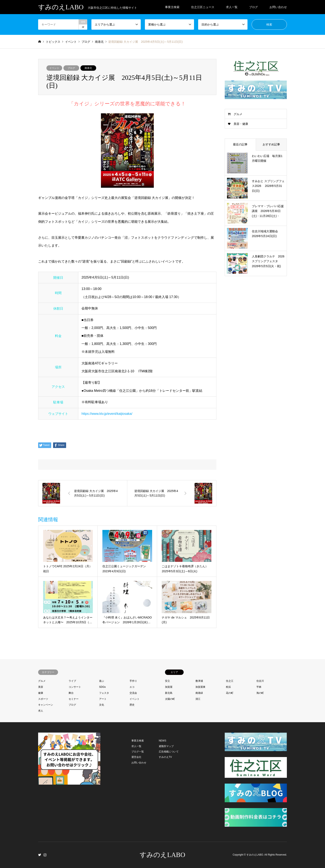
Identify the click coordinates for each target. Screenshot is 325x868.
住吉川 (260, 681)
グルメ (238, 114)
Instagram (45, 855)
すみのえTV (165, 757)
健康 (41, 693)
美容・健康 (241, 124)
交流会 (133, 693)
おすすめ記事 (271, 144)
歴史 (132, 705)
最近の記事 (240, 144)
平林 (259, 687)
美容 (41, 687)
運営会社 (136, 757)
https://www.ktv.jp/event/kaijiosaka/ (107, 414)
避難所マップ (166, 746)
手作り (133, 681)
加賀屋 (169, 687)
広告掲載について (169, 752)
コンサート (75, 687)
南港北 (88, 68)
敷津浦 (199, 681)
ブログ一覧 (138, 752)
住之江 (230, 681)
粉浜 (228, 687)
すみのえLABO (162, 855)
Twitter (40, 855)
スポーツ (43, 699)
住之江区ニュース (203, 7)
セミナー (74, 699)
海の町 (260, 693)
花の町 (230, 693)
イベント (54, 68)
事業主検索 (172, 7)
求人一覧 (232, 7)
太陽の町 (170, 699)
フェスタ (104, 693)
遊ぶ (102, 681)
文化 (102, 705)
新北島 (169, 693)
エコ (132, 687)
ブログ (253, 7)
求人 (41, 711)
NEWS (162, 741)
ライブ (72, 681)
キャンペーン (46, 705)
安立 (167, 681)
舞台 (71, 693)
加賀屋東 (200, 687)
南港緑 (199, 693)
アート (103, 699)
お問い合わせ (278, 7)
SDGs (102, 687)
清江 (198, 699)
